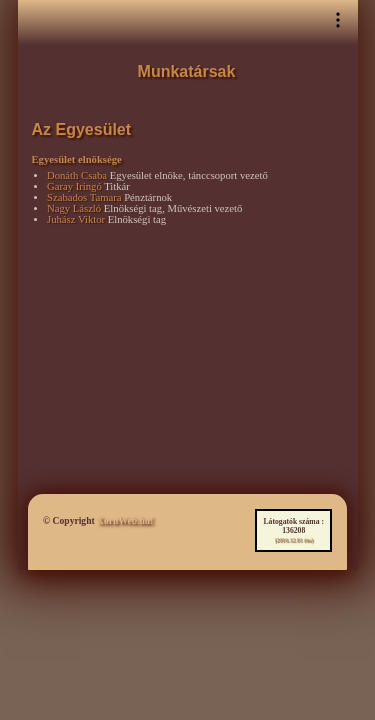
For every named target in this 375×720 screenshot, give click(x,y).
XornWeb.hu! (125, 520)
